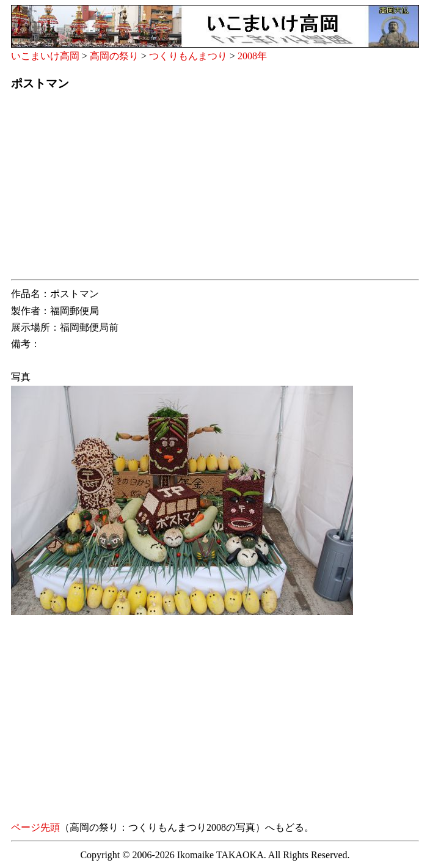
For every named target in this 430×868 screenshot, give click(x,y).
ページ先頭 (35, 827)
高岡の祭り (114, 56)
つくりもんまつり (188, 56)
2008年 (252, 56)
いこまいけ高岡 (45, 56)
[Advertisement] (215, 189)
